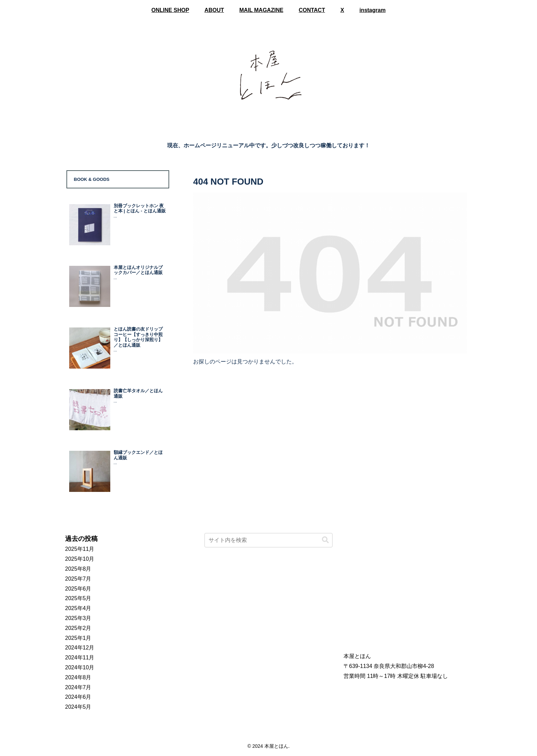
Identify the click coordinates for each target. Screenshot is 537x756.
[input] (269, 540)
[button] (325, 540)
